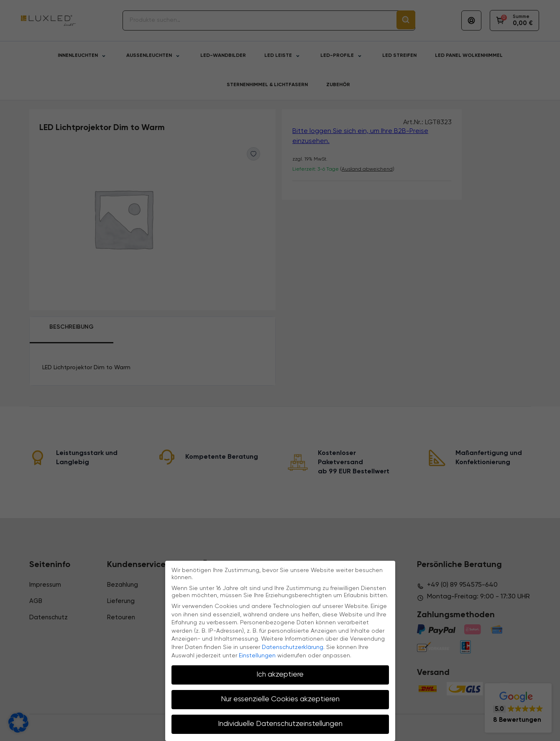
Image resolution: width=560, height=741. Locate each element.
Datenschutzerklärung (293, 647)
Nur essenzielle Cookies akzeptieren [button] (280, 699)
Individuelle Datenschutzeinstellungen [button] (280, 724)
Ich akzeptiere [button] (280, 675)
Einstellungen (257, 656)
